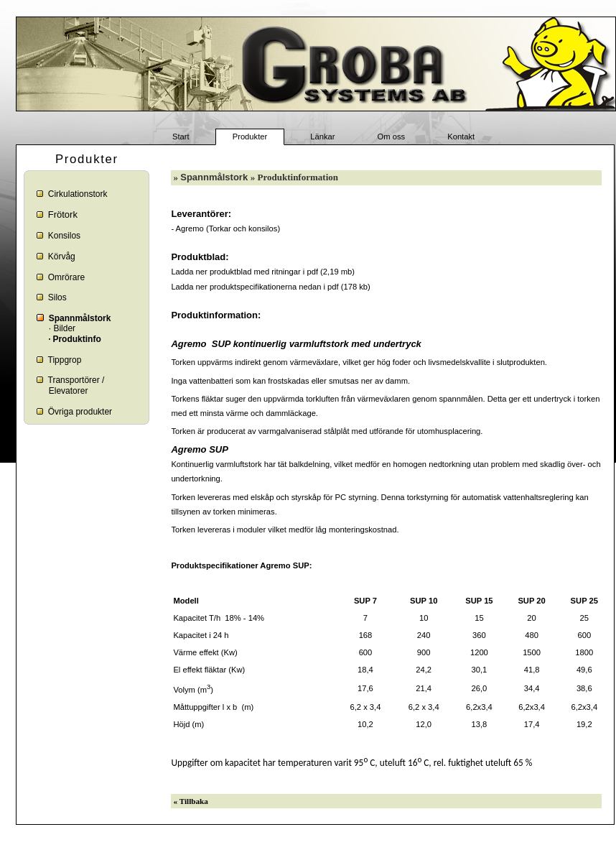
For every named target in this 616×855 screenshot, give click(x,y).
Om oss (392, 137)
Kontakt (461, 137)
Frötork (63, 214)
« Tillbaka (191, 801)
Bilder (64, 328)
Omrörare (66, 277)
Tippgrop (65, 360)
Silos (57, 297)
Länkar (322, 137)
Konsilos (64, 236)
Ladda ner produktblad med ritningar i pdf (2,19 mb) (263, 272)
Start (181, 137)
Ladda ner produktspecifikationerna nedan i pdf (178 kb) (270, 287)
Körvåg (62, 256)
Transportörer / (76, 380)
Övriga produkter (80, 412)
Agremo (190, 228)
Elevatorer (69, 391)
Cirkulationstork (78, 194)
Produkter (250, 137)
